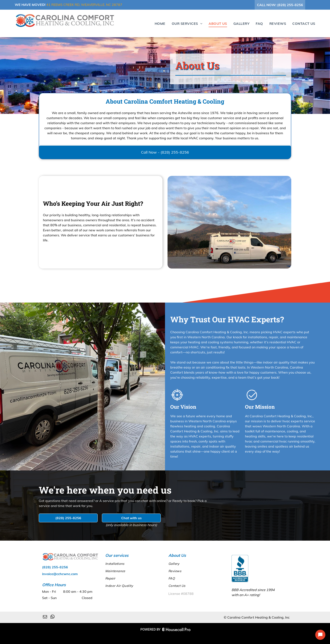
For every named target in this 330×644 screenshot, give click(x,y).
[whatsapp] (53, 617)
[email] (45, 617)
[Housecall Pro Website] (176, 630)
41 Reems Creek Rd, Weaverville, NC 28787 (84, 5)
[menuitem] (157, 23)
